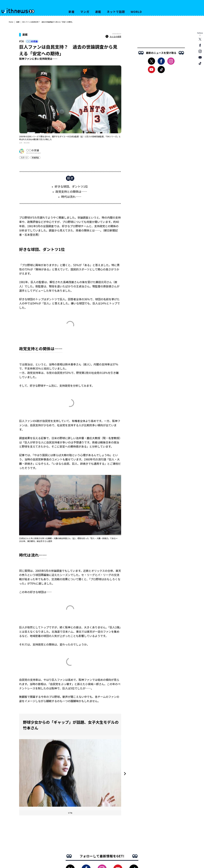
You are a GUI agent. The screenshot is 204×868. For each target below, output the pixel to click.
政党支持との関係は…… (71, 193)
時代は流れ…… (71, 198)
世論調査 (35, 157)
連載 (98, 12)
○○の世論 (32, 41)
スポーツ (24, 157)
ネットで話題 (116, 12)
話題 (18, 22)
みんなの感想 (113, 37)
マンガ (85, 12)
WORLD (136, 12)
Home (11, 22)
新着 (72, 12)
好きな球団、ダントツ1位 (71, 188)
